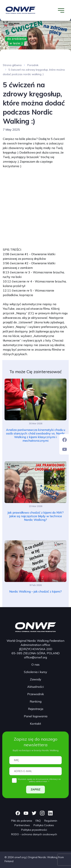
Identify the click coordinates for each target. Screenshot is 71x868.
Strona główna (12, 65)
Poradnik (33, 65)
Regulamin (51, 821)
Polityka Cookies (44, 825)
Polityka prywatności (34, 830)
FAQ (38, 821)
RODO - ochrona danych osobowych (34, 834)
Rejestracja (36, 709)
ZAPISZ (35, 789)
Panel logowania (36, 716)
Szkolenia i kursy (35, 672)
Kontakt (35, 724)
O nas (35, 664)
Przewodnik (36, 694)
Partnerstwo (22, 825)
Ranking (36, 701)
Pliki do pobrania (22, 821)
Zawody (36, 679)
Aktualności (35, 687)
